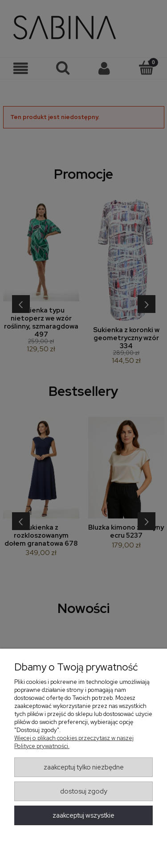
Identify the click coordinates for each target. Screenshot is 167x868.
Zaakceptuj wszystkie (83, 815)
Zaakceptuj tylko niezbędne (84, 767)
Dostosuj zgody (84, 791)
